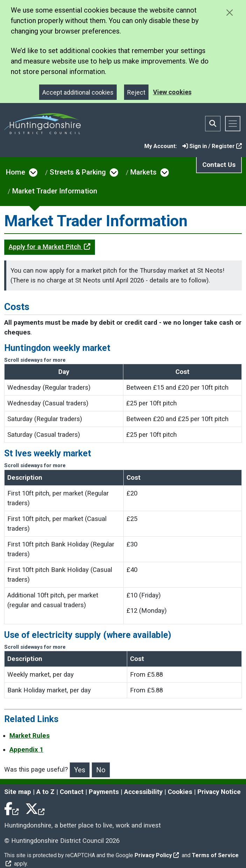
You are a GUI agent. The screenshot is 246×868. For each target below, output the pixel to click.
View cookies (172, 92)
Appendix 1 (26, 750)
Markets (143, 172)
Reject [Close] (136, 92)
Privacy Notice (219, 792)
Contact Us (219, 165)
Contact (72, 792)
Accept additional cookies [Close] (78, 92)
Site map (18, 792)
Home (16, 172)
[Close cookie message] (229, 12)
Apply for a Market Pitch (50, 247)
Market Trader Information (55, 191)
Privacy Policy (157, 855)
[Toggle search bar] (213, 124)
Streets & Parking (78, 172)
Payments (104, 792)
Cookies (180, 792)
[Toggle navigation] (233, 124)
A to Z (45, 792)
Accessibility (143, 792)
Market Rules (30, 736)
